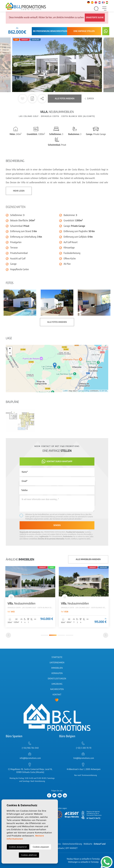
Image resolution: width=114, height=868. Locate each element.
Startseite (57, 657)
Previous (15, 65)
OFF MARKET (72, 848)
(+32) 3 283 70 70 (84, 748)
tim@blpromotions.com (84, 758)
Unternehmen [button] (57, 663)
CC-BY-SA (103, 391)
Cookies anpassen (41, 847)
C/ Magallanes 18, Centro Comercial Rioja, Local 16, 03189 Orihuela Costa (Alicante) (30, 771)
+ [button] (10, 349)
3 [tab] (61, 635)
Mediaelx (60, 848)
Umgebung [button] (57, 684)
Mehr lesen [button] (19, 191)
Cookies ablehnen (29, 855)
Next (99, 65)
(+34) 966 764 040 (30, 748)
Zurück (89, 99)
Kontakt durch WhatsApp (57, 461)
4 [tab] (69, 635)
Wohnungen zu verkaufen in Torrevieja (83, 862)
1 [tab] (45, 635)
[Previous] (8, 635)
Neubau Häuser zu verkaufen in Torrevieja (83, 859)
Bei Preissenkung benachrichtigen (50, 31)
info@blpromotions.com (30, 758)
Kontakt (57, 695)
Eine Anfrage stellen (84, 31)
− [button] (10, 353)
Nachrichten (57, 689)
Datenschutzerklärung (48, 517)
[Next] (106, 635)
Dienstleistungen (57, 679)
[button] (42, 99)
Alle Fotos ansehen (65, 99)
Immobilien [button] (57, 668)
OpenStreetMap (84, 391)
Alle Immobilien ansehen (88, 559)
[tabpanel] (30, 597)
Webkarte (88, 844)
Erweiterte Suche (95, 18)
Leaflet (65, 391)
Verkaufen (57, 673)
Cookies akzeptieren (18, 847)
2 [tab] (53, 635)
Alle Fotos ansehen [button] (57, 322)
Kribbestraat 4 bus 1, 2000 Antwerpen (84, 769)
